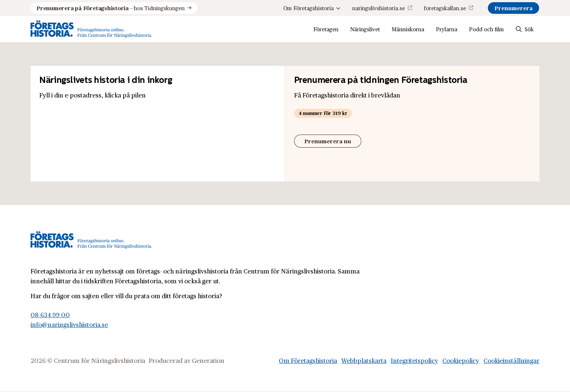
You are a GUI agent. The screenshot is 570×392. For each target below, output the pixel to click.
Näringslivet (365, 29)
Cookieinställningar (511, 360)
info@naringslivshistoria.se (69, 324)
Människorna (408, 29)
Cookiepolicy (461, 360)
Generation (208, 360)
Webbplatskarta (364, 360)
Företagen (326, 29)
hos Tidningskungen (111, 8)
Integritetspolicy (414, 360)
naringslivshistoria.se (379, 8)
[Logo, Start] (91, 29)
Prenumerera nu (328, 141)
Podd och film (486, 29)
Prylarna (447, 29)
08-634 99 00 (50, 315)
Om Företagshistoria (312, 8)
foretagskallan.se (445, 8)
